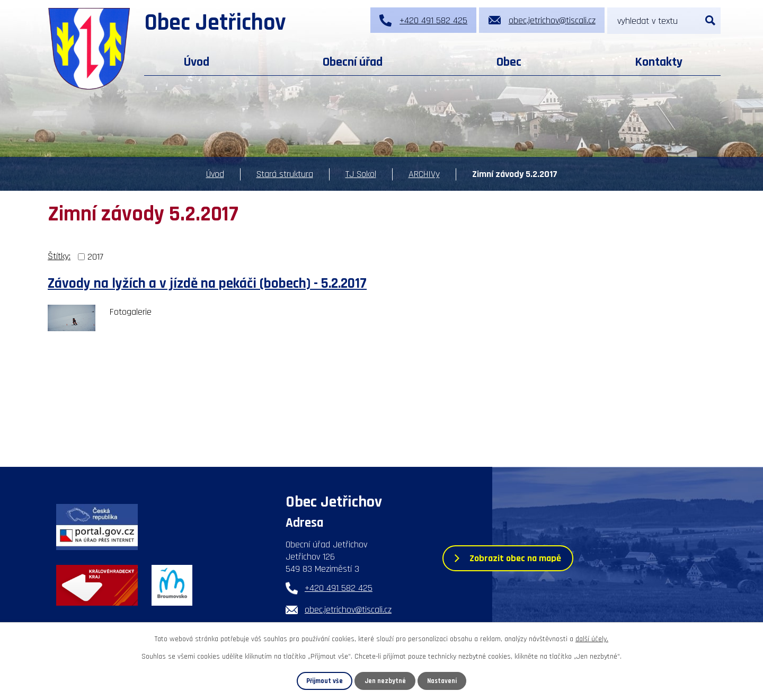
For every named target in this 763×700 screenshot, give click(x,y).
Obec (509, 62)
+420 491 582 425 (339, 588)
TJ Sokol (361, 174)
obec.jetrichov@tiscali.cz (348, 610)
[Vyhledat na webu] (664, 21)
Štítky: (59, 256)
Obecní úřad (353, 62)
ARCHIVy (424, 174)
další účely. (592, 639)
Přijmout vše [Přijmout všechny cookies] (325, 681)
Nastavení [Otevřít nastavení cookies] (442, 681)
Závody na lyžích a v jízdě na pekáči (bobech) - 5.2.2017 (207, 284)
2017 (95, 257)
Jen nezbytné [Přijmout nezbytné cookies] (385, 681)
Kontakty (659, 62)
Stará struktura (285, 174)
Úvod (197, 62)
